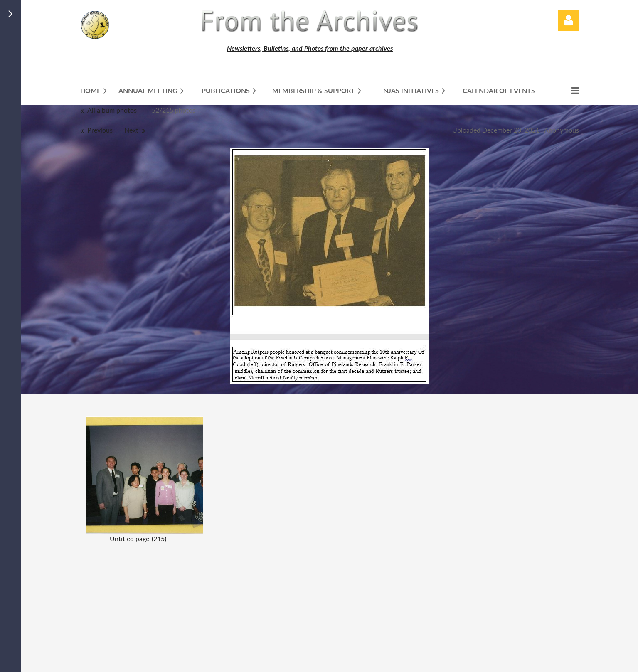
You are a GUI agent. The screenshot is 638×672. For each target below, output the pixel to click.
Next (131, 130)
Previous (100, 130)
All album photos (112, 110)
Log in (569, 20)
